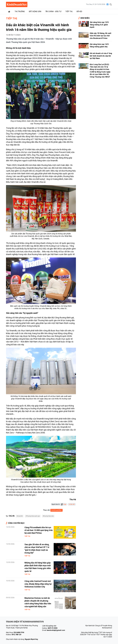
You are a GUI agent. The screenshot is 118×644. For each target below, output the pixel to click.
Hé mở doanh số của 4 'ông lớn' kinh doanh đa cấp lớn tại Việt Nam (101, 56)
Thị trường (20, 11)
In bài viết (72, 504)
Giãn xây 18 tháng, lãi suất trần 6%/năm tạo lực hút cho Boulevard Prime (100, 36)
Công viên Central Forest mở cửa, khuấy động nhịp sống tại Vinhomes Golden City (38, 584)
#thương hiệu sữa (48, 516)
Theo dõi (46, 510)
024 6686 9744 (19, 632)
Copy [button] (64, 504)
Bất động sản (35, 11)
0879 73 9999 (53, 628)
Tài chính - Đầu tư (53, 11)
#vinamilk (20, 516)
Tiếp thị (69, 11)
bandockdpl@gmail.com (56, 630)
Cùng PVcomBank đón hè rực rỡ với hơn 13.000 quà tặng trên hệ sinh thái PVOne (39, 530)
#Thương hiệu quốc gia (33, 516)
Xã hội (79, 11)
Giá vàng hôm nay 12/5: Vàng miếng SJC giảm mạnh (99, 25)
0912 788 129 (16, 635)
